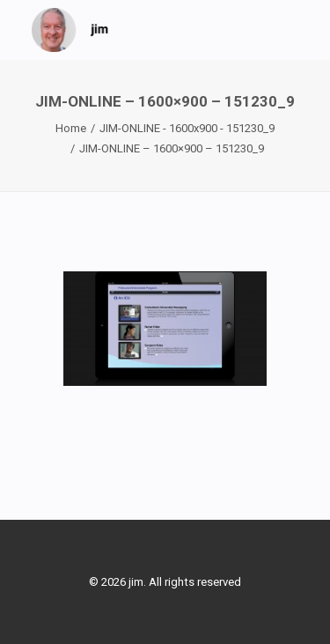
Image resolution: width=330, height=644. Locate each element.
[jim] (70, 30)
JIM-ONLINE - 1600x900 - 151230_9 (187, 128)
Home (71, 128)
